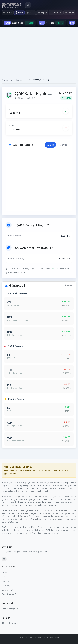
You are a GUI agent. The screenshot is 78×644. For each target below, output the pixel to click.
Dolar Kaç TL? (8, 585)
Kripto (42, 13)
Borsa (8, 13)
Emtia (69, 13)
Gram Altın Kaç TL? (10, 594)
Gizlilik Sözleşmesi (10, 609)
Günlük (63, 145)
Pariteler (56, 13)
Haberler (6, 581)
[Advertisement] (39, 52)
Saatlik (50, 145)
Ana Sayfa (7, 80)
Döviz (19, 13)
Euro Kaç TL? (7, 590)
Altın (30, 13)
